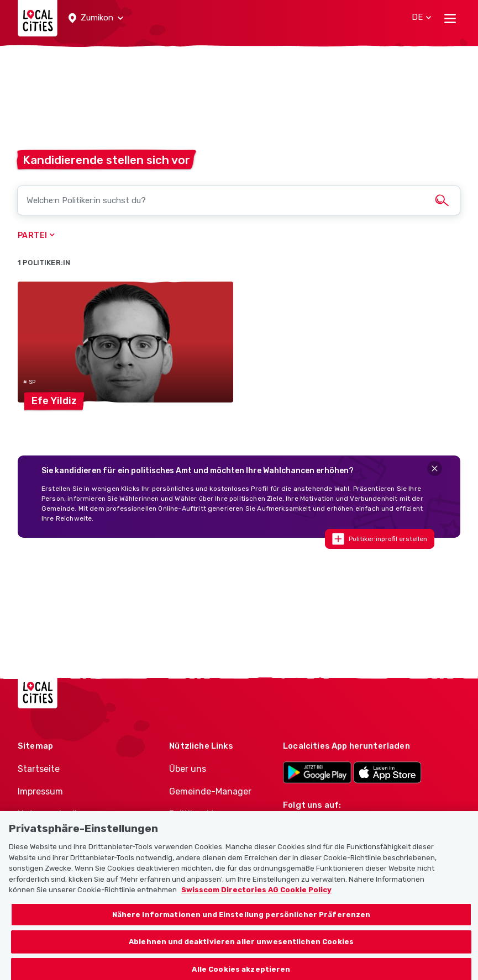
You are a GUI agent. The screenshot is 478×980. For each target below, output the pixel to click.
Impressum (40, 791)
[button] (96, 18)
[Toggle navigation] (450, 18)
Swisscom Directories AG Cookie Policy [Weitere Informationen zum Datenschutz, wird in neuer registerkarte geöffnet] (256, 901)
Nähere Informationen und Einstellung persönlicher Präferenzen (241, 926)
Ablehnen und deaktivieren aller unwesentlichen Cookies (241, 953)
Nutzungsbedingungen (66, 814)
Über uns (188, 769)
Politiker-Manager (206, 814)
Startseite (39, 769)
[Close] (435, 468)
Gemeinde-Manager (210, 791)
